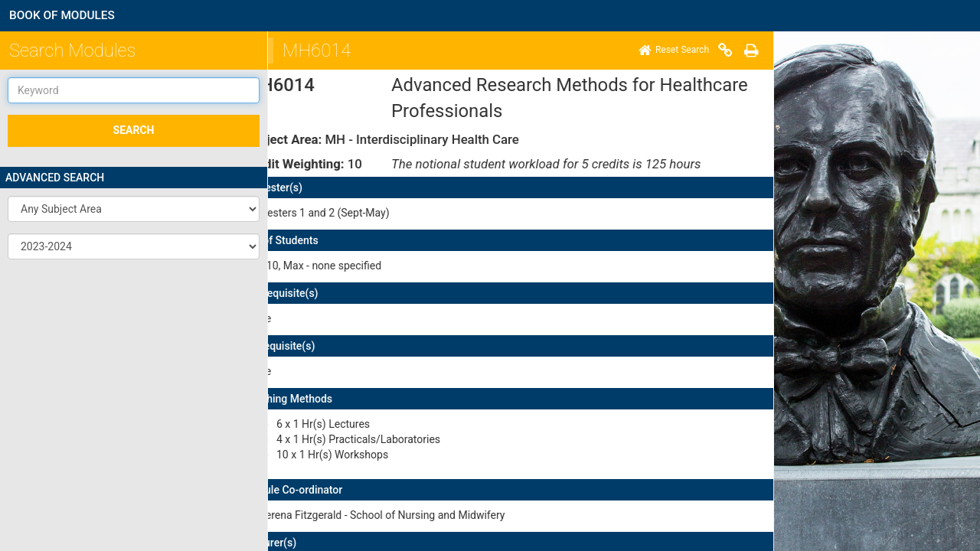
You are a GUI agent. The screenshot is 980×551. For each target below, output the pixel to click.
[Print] (364, 51)
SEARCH (134, 130)
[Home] (286, 51)
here (521, 452)
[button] (134, 209)
